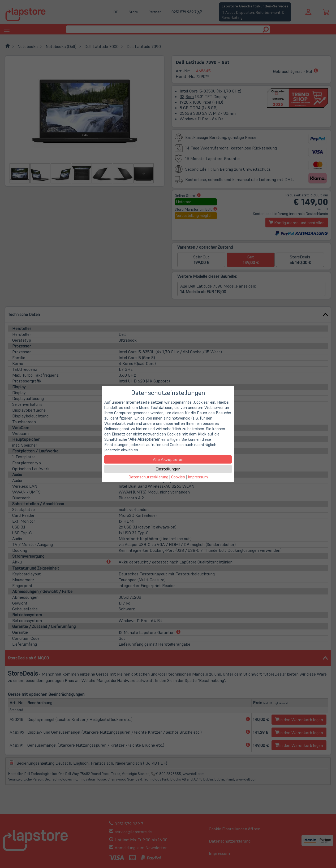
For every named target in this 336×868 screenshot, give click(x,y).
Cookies (178, 477)
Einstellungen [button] (168, 469)
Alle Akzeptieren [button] (168, 459)
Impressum (198, 477)
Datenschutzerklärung (148, 477)
